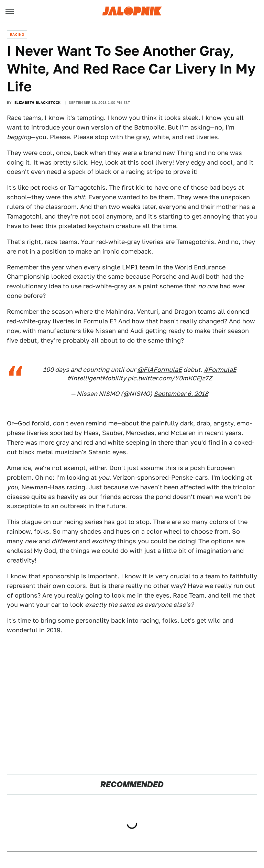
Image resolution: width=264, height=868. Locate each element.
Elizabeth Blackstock (38, 102)
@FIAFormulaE (159, 370)
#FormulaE (220, 370)
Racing (17, 34)
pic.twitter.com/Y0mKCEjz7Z (170, 378)
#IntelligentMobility (97, 378)
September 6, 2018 (181, 394)
